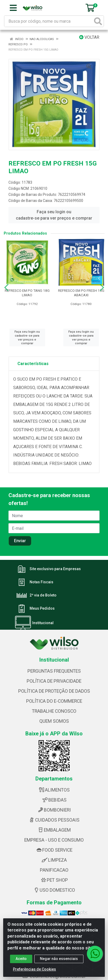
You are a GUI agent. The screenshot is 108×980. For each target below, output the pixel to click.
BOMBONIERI (54, 810)
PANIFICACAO (54, 870)
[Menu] (13, 8)
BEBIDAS (54, 800)
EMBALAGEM (54, 830)
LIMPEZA (54, 860)
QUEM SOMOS (54, 721)
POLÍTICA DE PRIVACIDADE (54, 681)
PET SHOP (54, 880)
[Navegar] (6, 288)
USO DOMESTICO (54, 890)
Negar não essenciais (59, 959)
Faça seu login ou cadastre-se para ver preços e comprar (54, 215)
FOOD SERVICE (54, 850)
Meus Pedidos (42, 609)
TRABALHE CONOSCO (54, 711)
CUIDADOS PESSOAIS (54, 820)
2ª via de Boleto (43, 595)
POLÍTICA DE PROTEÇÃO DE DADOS (54, 691)
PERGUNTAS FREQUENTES (54, 671)
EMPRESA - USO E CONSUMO (54, 840)
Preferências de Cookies (34, 969)
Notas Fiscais (41, 582)
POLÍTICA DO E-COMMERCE (54, 701)
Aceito (21, 959)
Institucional (43, 623)
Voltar (89, 37)
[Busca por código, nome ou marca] (49, 21)
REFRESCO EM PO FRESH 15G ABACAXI (81, 293)
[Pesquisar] (98, 21)
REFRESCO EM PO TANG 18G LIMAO (27, 293)
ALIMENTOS (54, 790)
